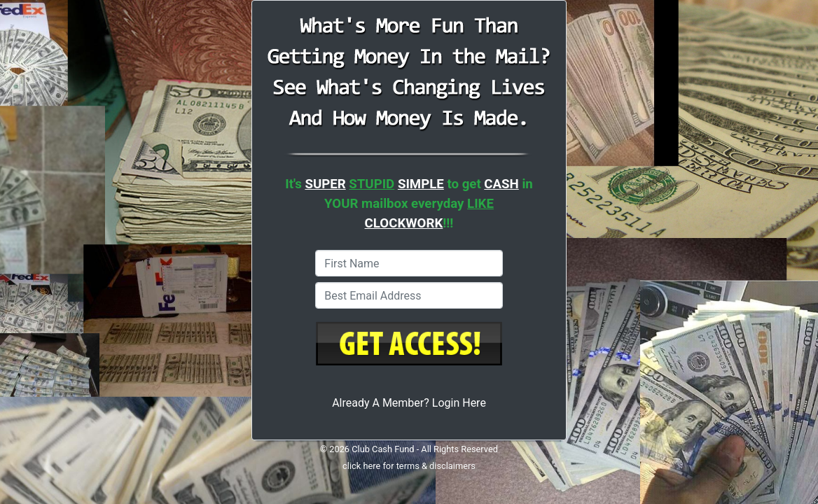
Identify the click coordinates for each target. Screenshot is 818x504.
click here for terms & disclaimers (409, 466)
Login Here (459, 403)
